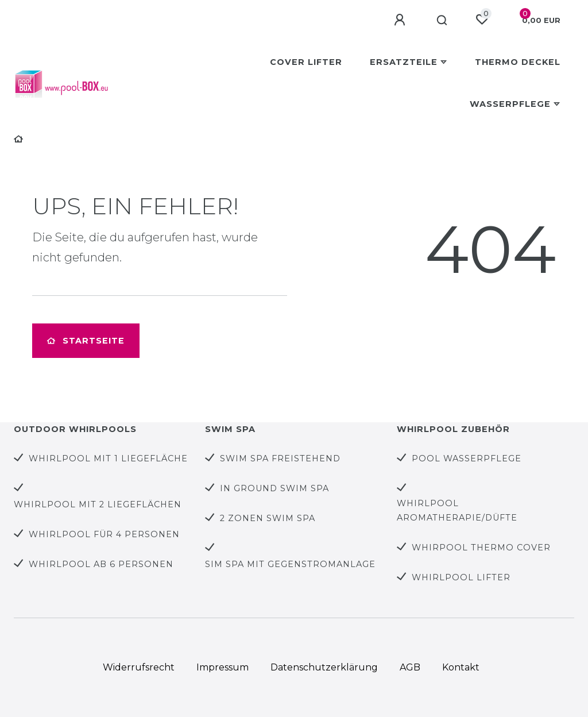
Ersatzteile (404, 62)
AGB (410, 667)
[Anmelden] (401, 20)
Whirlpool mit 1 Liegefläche (108, 458)
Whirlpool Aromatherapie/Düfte (457, 510)
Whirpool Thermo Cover (481, 548)
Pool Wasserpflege (467, 458)
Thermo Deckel (518, 62)
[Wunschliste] (482, 20)
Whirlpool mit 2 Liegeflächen (98, 504)
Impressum (223, 667)
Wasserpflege (510, 104)
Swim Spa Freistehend (280, 458)
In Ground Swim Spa (274, 488)
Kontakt (461, 667)
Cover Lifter (306, 62)
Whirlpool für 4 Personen (104, 534)
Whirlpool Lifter (461, 577)
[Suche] (442, 21)
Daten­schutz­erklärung (324, 667)
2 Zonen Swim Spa (268, 518)
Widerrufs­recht (139, 667)
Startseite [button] (86, 341)
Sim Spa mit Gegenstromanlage (290, 564)
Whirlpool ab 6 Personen (101, 564)
